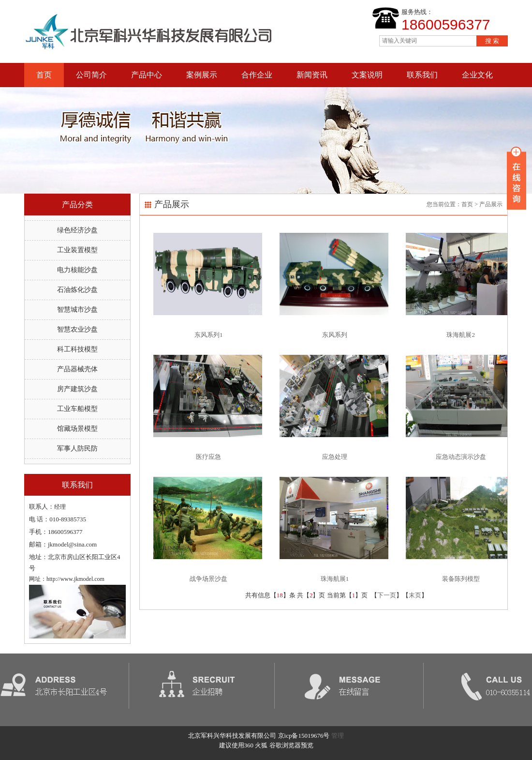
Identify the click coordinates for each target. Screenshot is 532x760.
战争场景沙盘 (208, 579)
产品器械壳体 (77, 369)
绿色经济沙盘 (77, 230)
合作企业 (257, 75)
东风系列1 (209, 335)
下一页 (387, 595)
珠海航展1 (335, 579)
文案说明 (367, 75)
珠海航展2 (461, 335)
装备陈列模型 (461, 579)
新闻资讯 (312, 75)
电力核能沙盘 (77, 270)
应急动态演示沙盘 (461, 457)
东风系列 (335, 335)
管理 (338, 736)
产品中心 (147, 75)
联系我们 (422, 75)
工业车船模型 (77, 409)
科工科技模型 (77, 349)
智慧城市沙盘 (77, 310)
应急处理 (335, 457)
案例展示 (202, 75)
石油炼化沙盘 (77, 290)
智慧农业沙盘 (77, 329)
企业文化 (477, 75)
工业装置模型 (77, 250)
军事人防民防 (77, 448)
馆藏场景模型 (77, 429)
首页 (44, 75)
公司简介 (91, 75)
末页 (415, 595)
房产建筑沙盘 (77, 389)
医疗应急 (208, 457)
